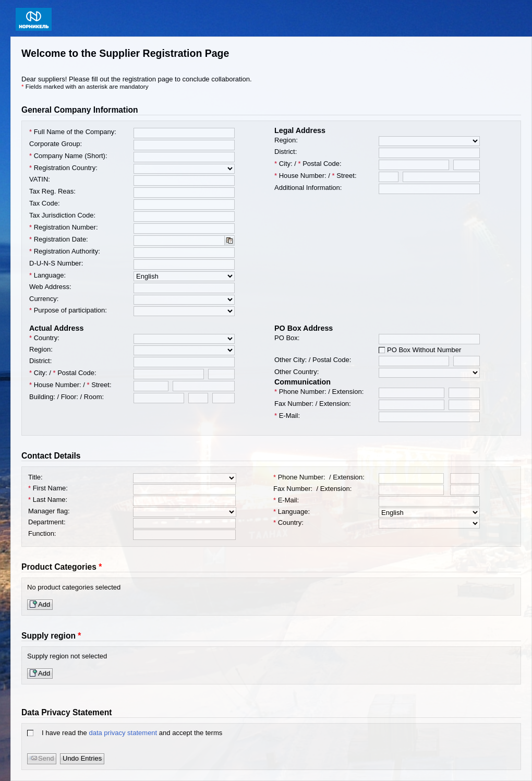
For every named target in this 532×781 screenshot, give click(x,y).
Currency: (45, 299)
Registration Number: (64, 227)
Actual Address (56, 328)
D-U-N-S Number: (56, 263)
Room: (94, 397)
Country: (45, 338)
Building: (42, 397)
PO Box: (287, 338)
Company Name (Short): (68, 156)
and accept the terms (191, 733)
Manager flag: (50, 511)
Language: (49, 275)
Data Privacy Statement (66, 712)
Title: (36, 477)
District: (286, 152)
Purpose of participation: (69, 310)
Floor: (70, 397)
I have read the (65, 733)
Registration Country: (64, 168)
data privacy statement (123, 733)
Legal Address (300, 130)
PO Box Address (304, 328)
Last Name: (49, 500)
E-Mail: (287, 416)
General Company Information (80, 110)
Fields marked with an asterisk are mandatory (87, 86)
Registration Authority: (65, 251)
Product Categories (59, 567)
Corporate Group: (56, 144)
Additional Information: (308, 188)
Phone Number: (300, 392)
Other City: (291, 360)
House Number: (300, 176)
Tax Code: (45, 203)
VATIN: (40, 179)
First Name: (49, 488)
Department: (48, 522)
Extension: (348, 392)
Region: (287, 140)
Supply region (49, 636)
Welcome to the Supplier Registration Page (125, 53)
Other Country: (298, 372)
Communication (303, 382)
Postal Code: (320, 164)
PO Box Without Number (424, 350)
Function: (43, 533)
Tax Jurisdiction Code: (62, 215)
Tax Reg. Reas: (52, 191)
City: (283, 164)
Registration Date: (59, 239)
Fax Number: (294, 404)
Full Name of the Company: (73, 132)
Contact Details (51, 456)
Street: (344, 176)
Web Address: (50, 287)
